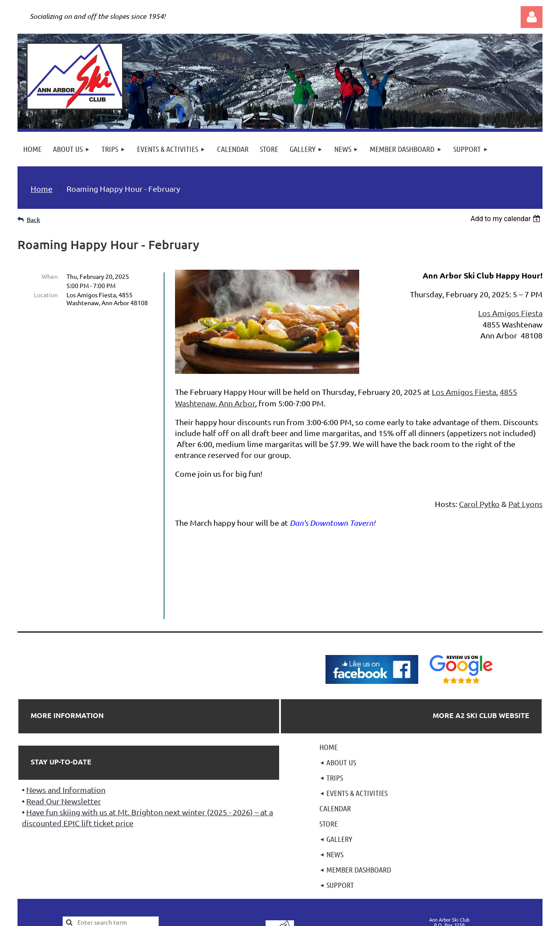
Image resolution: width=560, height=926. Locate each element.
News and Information (66, 709)
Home (42, 188)
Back (33, 220)
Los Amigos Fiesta (510, 313)
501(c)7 (279, 867)
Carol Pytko (479, 504)
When (50, 276)
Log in (532, 17)
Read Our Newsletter (64, 721)
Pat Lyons (525, 504)
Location (46, 295)
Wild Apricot (438, 916)
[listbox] (506, 219)
